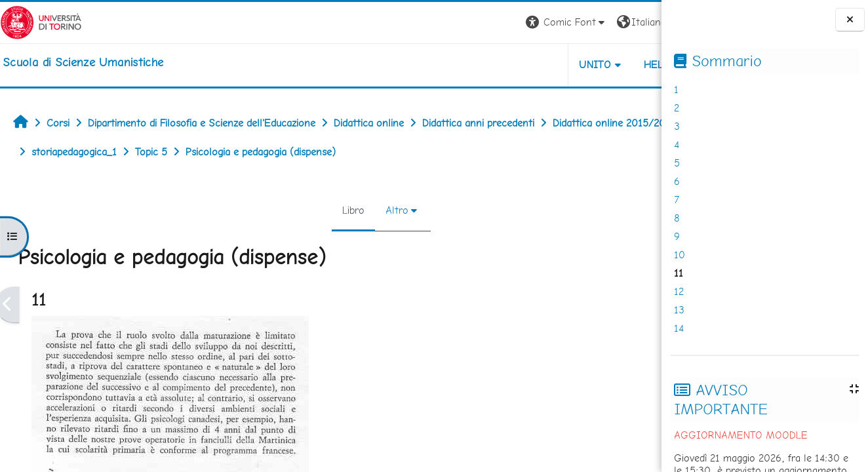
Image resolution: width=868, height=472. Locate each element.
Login (639, 22)
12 (679, 291)
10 (680, 255)
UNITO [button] (508, 65)
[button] (479, 23)
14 (679, 328)
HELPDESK (582, 65)
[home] (83, 62)
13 (679, 310)
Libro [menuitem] (309, 210)
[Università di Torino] (41, 21)
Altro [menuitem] (353, 210)
